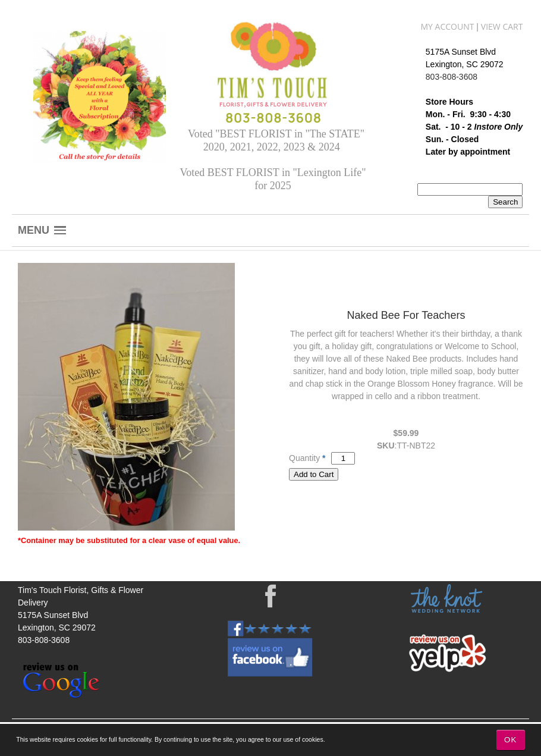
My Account (448, 26)
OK (510, 740)
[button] (42, 230)
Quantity (304, 458)
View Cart (502, 26)
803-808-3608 (452, 77)
